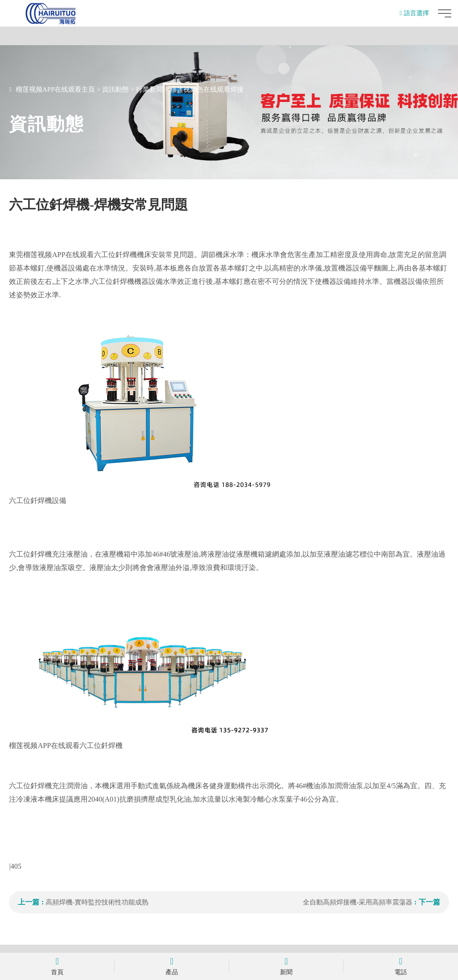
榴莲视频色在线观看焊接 (207, 89)
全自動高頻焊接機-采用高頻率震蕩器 (358, 902)
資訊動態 (115, 89)
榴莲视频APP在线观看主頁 (55, 89)
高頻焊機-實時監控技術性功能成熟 (97, 902)
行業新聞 (149, 89)
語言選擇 (414, 13)
